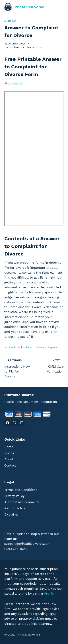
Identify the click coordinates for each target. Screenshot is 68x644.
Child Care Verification (51, 365)
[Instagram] (22, 423)
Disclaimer (12, 514)
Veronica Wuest (17, 44)
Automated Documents (22, 502)
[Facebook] (7, 423)
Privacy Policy (14, 496)
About (9, 459)
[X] (15, 423)
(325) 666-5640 (16, 549)
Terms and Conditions (21, 490)
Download (16, 83)
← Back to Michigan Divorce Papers (31, 347)
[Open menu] (60, 7)
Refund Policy (15, 508)
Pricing (9, 453)
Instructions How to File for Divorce (18, 368)
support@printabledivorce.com (27, 544)
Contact (10, 465)
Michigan (11, 21)
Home (9, 447)
